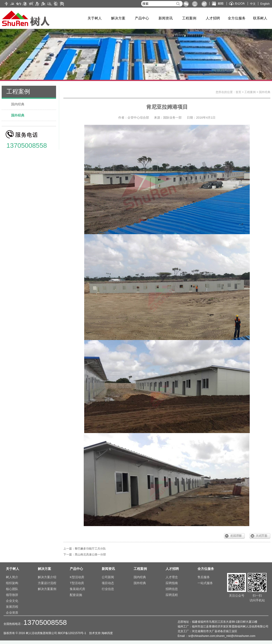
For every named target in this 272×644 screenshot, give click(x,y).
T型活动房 (77, 583)
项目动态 (108, 583)
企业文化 (12, 601)
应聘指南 (172, 583)
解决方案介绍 (47, 577)
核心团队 (12, 589)
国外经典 (18, 115)
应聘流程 (172, 595)
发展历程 (12, 607)
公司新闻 (108, 577)
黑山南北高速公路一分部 (90, 555)
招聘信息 (172, 589)
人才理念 (172, 577)
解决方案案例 (47, 589)
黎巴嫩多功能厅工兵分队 (90, 549)
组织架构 (12, 583)
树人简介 (12, 577)
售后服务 (204, 577)
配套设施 (76, 595)
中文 (253, 4)
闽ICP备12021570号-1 (72, 633)
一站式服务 (205, 583)
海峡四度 (107, 633)
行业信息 (108, 589)
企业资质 (12, 613)
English (265, 4)
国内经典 (18, 104)
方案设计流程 (47, 583)
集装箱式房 (77, 589)
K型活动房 (77, 577)
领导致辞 (12, 595)
